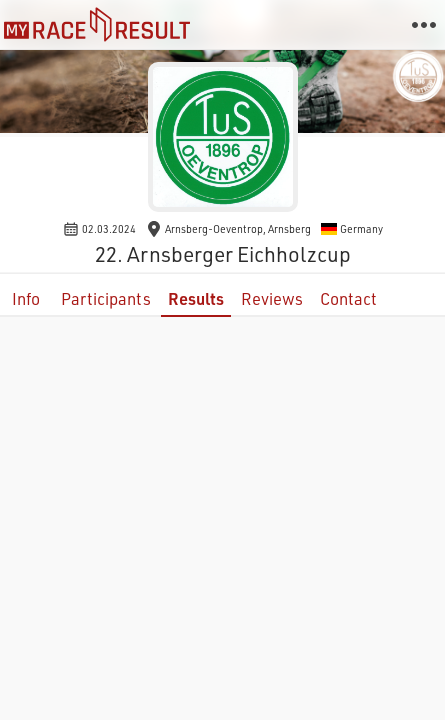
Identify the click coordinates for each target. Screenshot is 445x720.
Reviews (272, 298)
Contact (348, 298)
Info (26, 298)
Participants (106, 298)
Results (196, 298)
